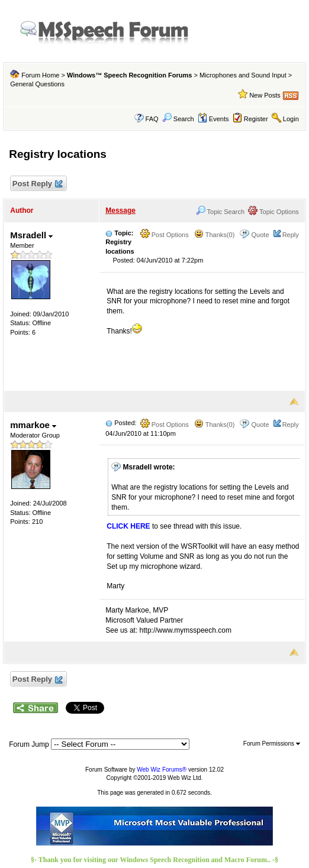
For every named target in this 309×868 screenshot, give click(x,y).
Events (213, 119)
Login (291, 119)
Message (120, 210)
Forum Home (40, 75)
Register (256, 119)
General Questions (37, 84)
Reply (291, 235)
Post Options (165, 235)
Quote (260, 235)
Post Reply (37, 184)
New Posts (265, 95)
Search (178, 119)
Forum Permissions (272, 744)
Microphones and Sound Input (243, 75)
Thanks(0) (214, 235)
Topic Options (273, 212)
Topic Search (220, 212)
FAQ (152, 119)
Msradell (31, 235)
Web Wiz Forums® (162, 770)
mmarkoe (33, 425)
